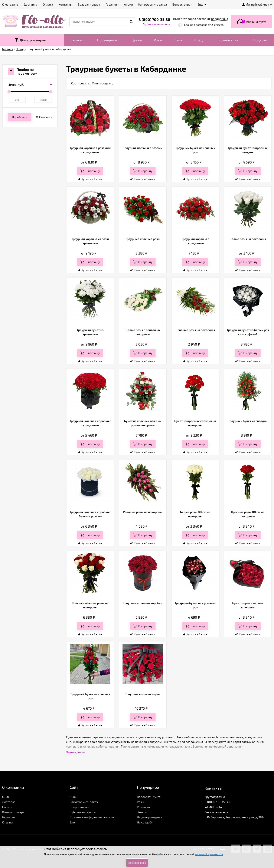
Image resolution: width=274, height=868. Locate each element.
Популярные (107, 40)
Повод (199, 40)
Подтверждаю (137, 863)
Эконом (77, 40)
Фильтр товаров (30, 40)
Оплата (7, 807)
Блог (73, 822)
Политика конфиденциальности (92, 817)
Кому (178, 40)
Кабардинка (220, 19)
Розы (158, 40)
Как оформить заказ (84, 802)
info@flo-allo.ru (215, 807)
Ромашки (143, 807)
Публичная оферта (83, 812)
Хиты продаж (101, 83)
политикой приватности (209, 854)
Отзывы (8, 822)
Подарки (260, 40)
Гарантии (9, 817)
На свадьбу (145, 822)
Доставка (9, 802)
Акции (74, 797)
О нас (6, 797)
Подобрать (19, 117)
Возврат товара (13, 812)
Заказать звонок (216, 812)
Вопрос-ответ (79, 807)
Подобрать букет (149, 797)
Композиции (228, 40)
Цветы (137, 40)
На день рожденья (150, 817)
